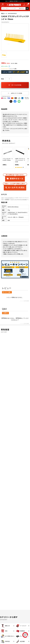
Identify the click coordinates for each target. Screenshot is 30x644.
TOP (2, 198)
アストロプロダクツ (5, 22)
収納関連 (7, 200)
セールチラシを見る (15, 186)
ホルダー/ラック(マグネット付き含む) (19, 200)
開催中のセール (15, 177)
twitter (11, 101)
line (19, 101)
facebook (15, 101)
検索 (27, 8)
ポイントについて (9, 66)
